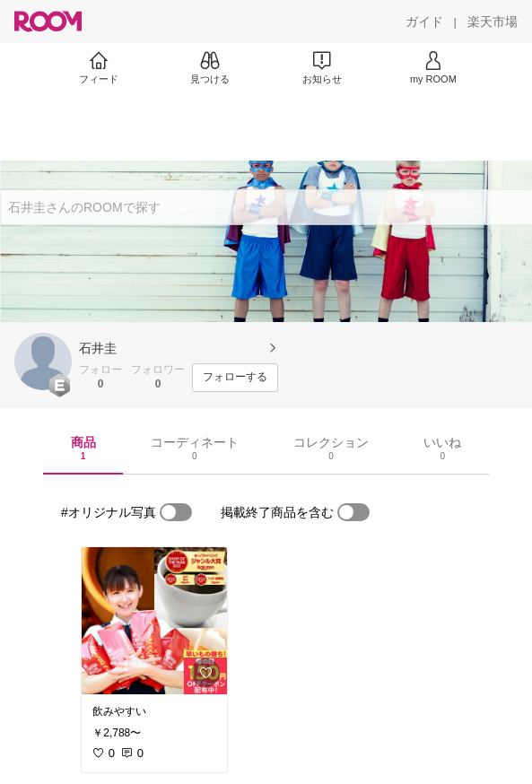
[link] (154, 621)
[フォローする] (235, 378)
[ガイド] (424, 22)
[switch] (176, 512)
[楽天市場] (493, 22)
